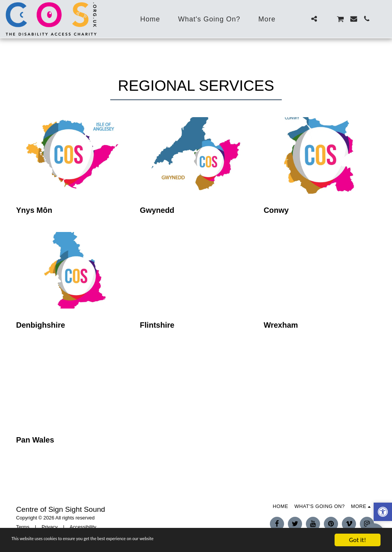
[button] (314, 19)
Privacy (50, 527)
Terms (23, 527)
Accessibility (83, 527)
